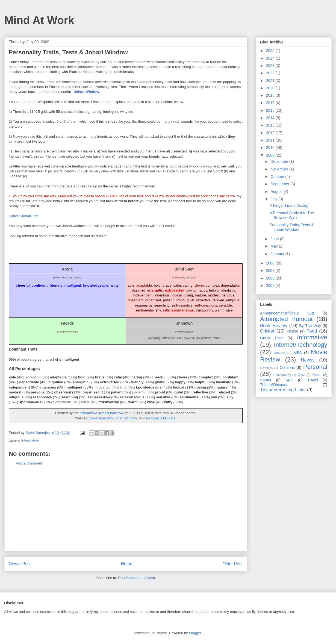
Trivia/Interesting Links (283, 390)
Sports (266, 380)
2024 (271, 58)
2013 (271, 125)
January (278, 254)
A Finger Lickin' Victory (289, 205)
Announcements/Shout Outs (287, 313)
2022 (271, 73)
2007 (271, 270)
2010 (271, 148)
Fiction (292, 331)
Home (127, 564)
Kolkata (279, 353)
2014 (271, 118)
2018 (271, 95)
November (280, 169)
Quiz (301, 375)
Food (312, 331)
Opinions (287, 367)
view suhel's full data (159, 418)
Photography (282, 375)
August (277, 192)
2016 (271, 103)
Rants (317, 375)
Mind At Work (39, 20)
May (275, 246)
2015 (271, 110)
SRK (289, 380)
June (275, 239)
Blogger (195, 633)
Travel (313, 380)
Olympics (266, 368)
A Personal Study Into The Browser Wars (292, 215)
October (278, 177)
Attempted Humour (287, 319)
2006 (271, 278)
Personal (315, 367)
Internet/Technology (301, 345)
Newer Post (20, 564)
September (280, 184)
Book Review (274, 326)
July (274, 199)
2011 (271, 140)
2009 (271, 155)
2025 (271, 51)
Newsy (308, 360)
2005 (271, 286)
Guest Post (271, 338)
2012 (271, 133)
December (280, 161)
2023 (271, 66)
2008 (271, 263)
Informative (30, 440)
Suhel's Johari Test (23, 216)
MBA (298, 353)
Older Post (232, 564)
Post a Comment (29, 463)
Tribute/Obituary (274, 385)
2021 (271, 81)
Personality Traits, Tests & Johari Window (292, 227)
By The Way (310, 326)
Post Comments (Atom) (136, 578)
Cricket (267, 331)
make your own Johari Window (113, 418)
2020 (271, 88)
